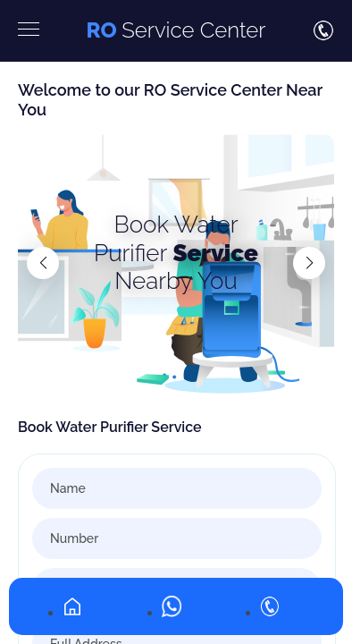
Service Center (176, 30)
